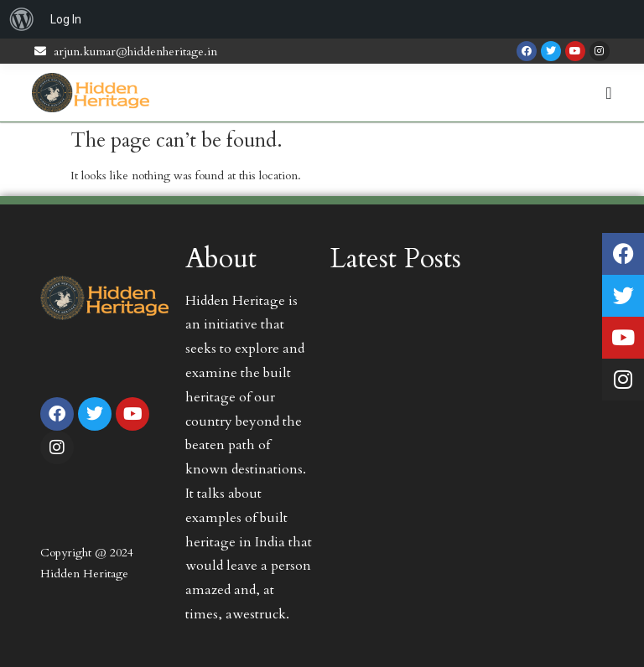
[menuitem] (22, 19)
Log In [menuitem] (66, 19)
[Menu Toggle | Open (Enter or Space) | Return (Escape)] (608, 93)
